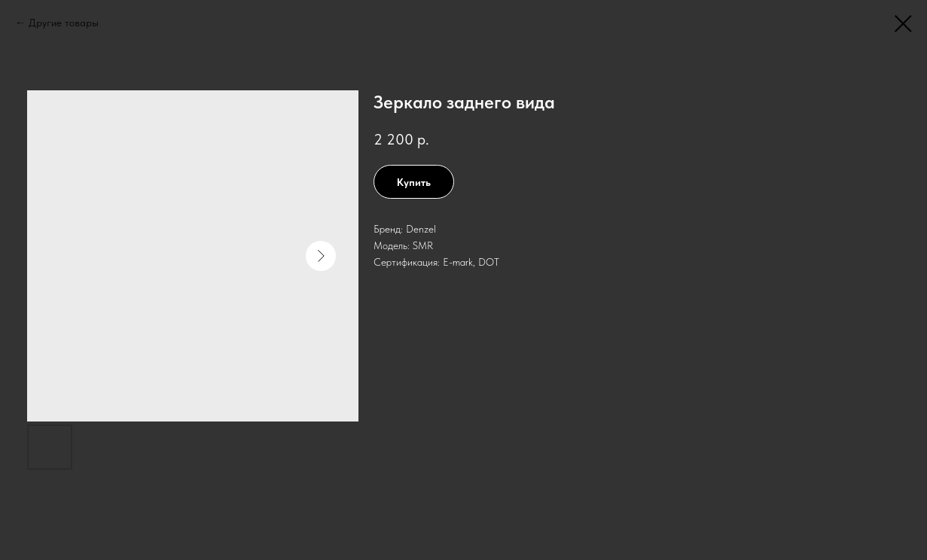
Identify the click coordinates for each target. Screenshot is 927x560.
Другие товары (64, 23)
